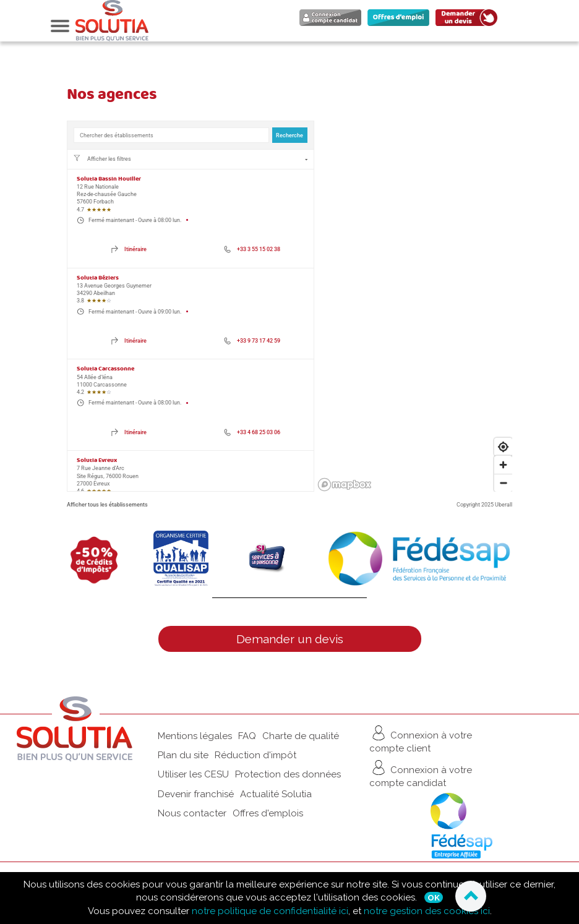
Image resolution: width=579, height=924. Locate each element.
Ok (434, 897)
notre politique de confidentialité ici (270, 911)
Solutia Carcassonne (105, 369)
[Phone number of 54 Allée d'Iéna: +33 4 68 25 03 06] (252, 432)
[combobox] (171, 135)
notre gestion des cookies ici (427, 911)
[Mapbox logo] (345, 485)
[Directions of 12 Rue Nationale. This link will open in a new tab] (129, 250)
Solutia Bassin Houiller (109, 179)
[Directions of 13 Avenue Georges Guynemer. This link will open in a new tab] (129, 341)
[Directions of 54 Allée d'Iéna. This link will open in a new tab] (129, 432)
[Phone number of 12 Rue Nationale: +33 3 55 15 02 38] (252, 250)
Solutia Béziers (98, 278)
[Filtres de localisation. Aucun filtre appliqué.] (191, 159)
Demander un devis (290, 639)
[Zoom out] (503, 483)
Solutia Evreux (97, 460)
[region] (415, 306)
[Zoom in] (503, 465)
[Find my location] (503, 447)
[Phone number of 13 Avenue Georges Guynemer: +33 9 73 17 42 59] (252, 341)
